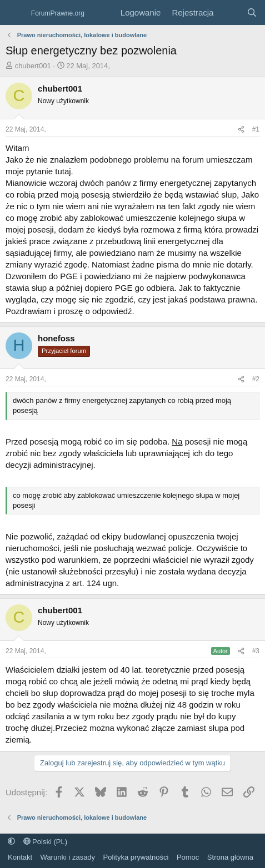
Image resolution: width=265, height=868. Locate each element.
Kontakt (20, 857)
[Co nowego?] (230, 12)
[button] (11, 842)
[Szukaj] (252, 12)
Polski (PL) (45, 842)
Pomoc (188, 857)
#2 (256, 379)
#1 (256, 129)
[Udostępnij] (241, 130)
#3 (256, 651)
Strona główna (230, 857)
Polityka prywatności (136, 857)
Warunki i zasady (68, 857)
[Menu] (15, 13)
